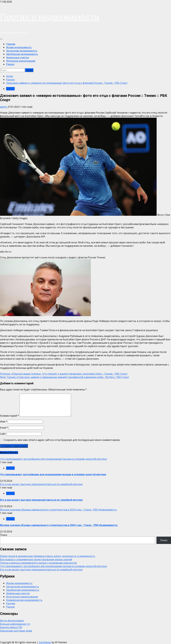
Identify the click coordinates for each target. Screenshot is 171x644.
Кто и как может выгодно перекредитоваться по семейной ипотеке (41, 484)
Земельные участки (18, 58)
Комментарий (9, 416)
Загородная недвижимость (22, 51)
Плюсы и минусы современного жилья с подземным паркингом (38, 563)
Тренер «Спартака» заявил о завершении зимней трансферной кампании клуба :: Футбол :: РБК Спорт (65, 377)
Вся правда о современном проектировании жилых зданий (36, 559)
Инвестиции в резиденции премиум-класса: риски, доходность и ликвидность (48, 556)
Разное (10, 64)
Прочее (11, 603)
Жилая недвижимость (19, 47)
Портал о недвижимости (50, 17)
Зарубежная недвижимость (22, 54)
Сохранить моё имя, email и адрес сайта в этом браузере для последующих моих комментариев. (62, 440)
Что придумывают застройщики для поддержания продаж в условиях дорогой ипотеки (53, 459)
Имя (4, 422)
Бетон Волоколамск (12, 621)
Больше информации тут (15, 624)
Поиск (4, 535)
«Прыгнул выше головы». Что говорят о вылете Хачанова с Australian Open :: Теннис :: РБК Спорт (64, 374)
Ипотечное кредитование (21, 61)
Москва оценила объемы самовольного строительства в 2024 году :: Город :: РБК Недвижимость (58, 510)
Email (4, 428)
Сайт (3, 434)
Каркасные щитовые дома (16, 631)
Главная (11, 44)
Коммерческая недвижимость (24, 600)
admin (4, 107)
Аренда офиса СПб (11, 627)
